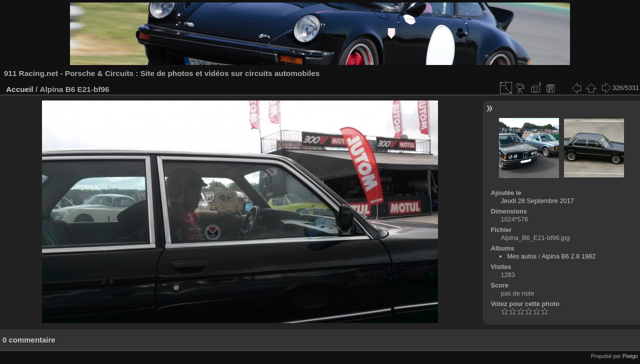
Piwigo (630, 356)
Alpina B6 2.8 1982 (568, 256)
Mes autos (522, 256)
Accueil (20, 89)
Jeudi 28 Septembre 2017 (537, 201)
